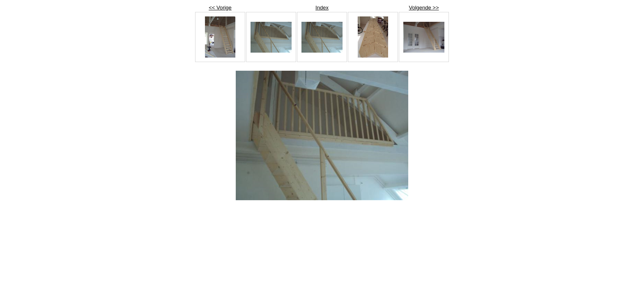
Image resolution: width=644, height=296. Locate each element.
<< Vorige (220, 8)
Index (322, 8)
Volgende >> (424, 8)
